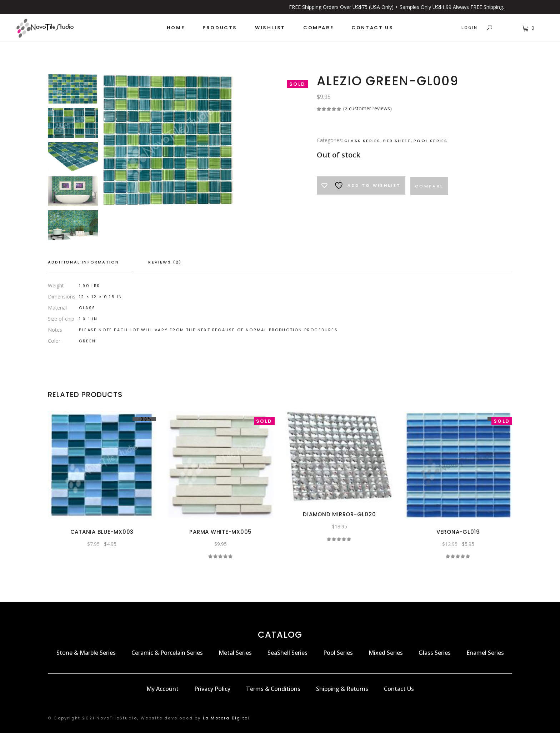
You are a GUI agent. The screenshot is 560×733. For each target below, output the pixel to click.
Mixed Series (386, 653)
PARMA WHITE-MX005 (221, 532)
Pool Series (431, 141)
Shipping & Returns (342, 689)
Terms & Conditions (273, 689)
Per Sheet (397, 141)
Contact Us (399, 689)
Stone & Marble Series (86, 653)
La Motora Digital (226, 718)
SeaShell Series (287, 653)
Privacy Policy (212, 689)
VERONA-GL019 (458, 532)
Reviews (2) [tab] (165, 262)
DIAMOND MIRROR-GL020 (339, 514)
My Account (162, 689)
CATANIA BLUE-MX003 (102, 532)
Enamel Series (485, 653)
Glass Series (362, 141)
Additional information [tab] (83, 262)
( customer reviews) (367, 108)
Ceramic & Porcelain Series (167, 653)
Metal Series (235, 653)
